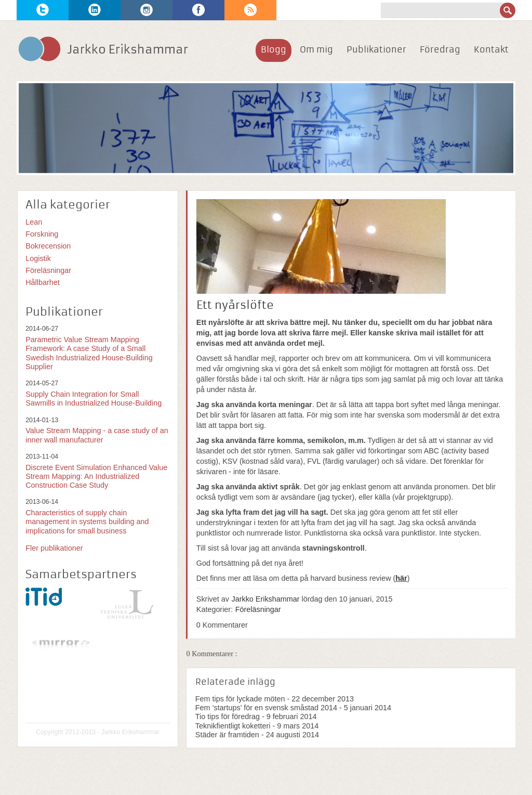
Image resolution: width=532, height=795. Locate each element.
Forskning (42, 234)
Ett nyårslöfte (235, 305)
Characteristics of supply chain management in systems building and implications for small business (87, 522)
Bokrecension (48, 246)
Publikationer (376, 49)
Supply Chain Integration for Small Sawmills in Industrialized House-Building (94, 399)
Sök (508, 10)
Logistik (38, 258)
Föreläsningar (258, 609)
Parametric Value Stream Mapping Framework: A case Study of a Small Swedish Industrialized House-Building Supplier (89, 353)
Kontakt (491, 49)
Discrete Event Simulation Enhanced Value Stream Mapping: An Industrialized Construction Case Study (96, 477)
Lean (34, 222)
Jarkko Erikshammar (266, 599)
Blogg (274, 49)
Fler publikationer (54, 548)
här (401, 578)
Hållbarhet (43, 282)
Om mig (316, 49)
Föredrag (440, 49)
